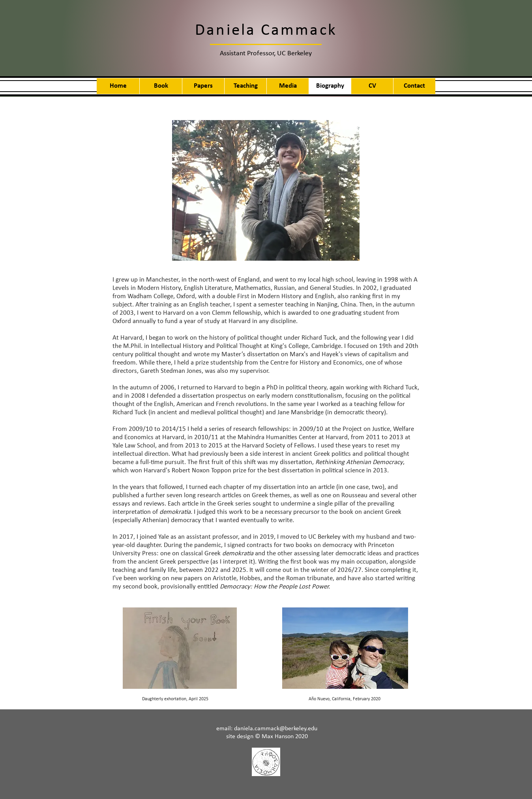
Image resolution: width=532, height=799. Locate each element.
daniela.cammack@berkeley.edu (276, 729)
